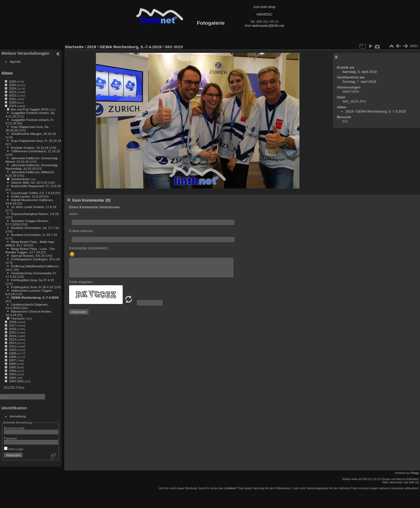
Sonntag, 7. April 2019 (359, 82)
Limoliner (230, 488)
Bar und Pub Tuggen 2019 (29, 109)
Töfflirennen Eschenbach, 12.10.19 (35, 151)
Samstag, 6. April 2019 (360, 72)
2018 (12, 322)
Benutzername (14, 428)
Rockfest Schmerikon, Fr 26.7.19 (34, 235)
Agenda (15, 62)
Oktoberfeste (20, 179)
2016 (12, 329)
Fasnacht (17, 318)
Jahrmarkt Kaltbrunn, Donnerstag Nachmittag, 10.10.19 (32, 167)
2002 (12, 378)
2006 (12, 364)
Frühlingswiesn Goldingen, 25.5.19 (35, 259)
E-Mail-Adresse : (82, 231)
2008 (12, 357)
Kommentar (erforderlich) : (89, 248)
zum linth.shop (265, 7)
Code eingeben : (82, 282)
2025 (12, 85)
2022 (12, 95)
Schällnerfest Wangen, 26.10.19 (33, 134)
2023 (12, 92)
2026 (12, 81)
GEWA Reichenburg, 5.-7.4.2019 (35, 297)
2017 (12, 325)
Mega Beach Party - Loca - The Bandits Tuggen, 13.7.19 (30, 250)
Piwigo (415, 473)
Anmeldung (18, 416)
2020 (12, 102)
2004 (12, 371)
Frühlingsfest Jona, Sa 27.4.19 (32, 280)
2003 (12, 374)
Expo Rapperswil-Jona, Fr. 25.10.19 (36, 141)
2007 (12, 360)
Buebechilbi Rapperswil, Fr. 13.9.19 (36, 186)
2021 (12, 99)
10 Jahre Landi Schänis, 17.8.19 (34, 207)
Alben (7, 73)
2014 (12, 336)
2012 (12, 343)
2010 (12, 350)
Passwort (10, 438)
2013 (12, 339)
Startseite (74, 47)
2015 (12, 332)
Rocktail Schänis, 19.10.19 (30, 148)
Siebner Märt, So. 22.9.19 (29, 182)
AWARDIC (264, 14)
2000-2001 (16, 381)
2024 (12, 88)
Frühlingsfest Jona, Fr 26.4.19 (32, 287)
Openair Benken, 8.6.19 (28, 256)
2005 (12, 367)
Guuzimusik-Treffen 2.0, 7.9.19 (33, 193)
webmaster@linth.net (268, 26)
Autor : (74, 214)
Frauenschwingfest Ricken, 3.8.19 (35, 214)
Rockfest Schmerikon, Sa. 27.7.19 (35, 228)
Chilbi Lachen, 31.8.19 (27, 196)
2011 (12, 346)
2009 (12, 353)
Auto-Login (14, 449)
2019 (12, 106)
